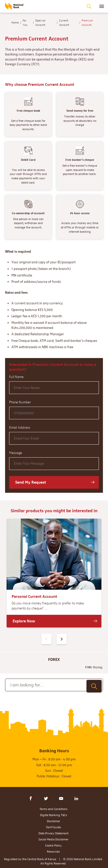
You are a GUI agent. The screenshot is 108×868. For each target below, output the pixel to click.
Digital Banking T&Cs (53, 815)
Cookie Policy (53, 845)
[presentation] (62, 639)
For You (25, 23)
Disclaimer (53, 821)
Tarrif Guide (53, 827)
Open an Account (40, 23)
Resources (53, 852)
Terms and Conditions (53, 809)
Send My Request (31, 482)
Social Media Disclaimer (53, 839)
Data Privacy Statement (53, 833)
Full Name (16, 377)
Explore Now (24, 621)
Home (15, 23)
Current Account (64, 23)
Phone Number (20, 402)
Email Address (20, 427)
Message (16, 453)
